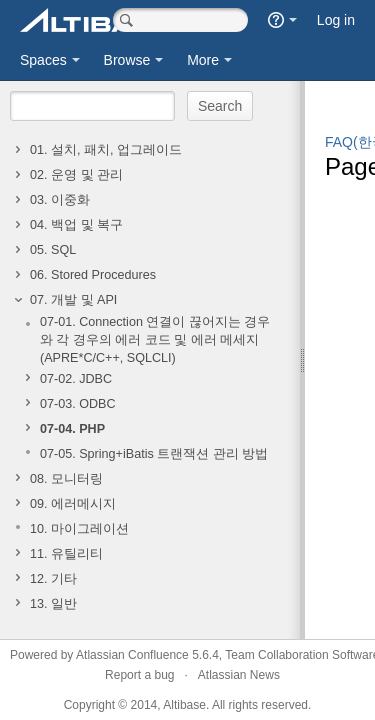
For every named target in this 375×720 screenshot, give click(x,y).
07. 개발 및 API (73, 300)
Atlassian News (239, 675)
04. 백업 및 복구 (76, 225)
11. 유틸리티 (66, 554)
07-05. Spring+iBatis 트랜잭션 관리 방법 (154, 454)
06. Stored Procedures (93, 275)
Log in (336, 20)
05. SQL (53, 250)
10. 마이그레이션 (79, 529)
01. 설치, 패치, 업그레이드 (106, 150)
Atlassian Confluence (132, 655)
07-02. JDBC (76, 379)
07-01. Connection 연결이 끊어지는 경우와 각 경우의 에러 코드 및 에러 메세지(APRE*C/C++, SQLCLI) (155, 340)
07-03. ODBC (78, 404)
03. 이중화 (60, 200)
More (203, 60)
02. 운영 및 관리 (76, 175)
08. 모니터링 (66, 479)
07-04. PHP (72, 429)
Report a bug (139, 675)
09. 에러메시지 (73, 504)
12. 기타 (53, 579)
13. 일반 (53, 604)
